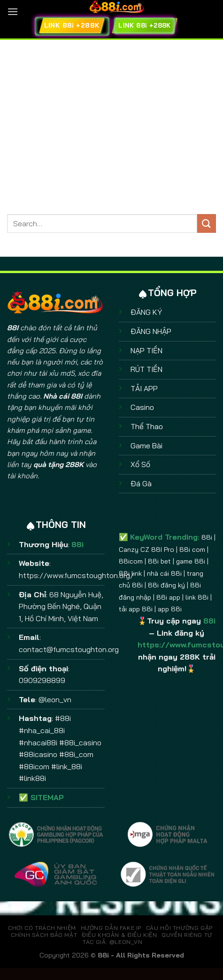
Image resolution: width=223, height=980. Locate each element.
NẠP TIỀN (146, 350)
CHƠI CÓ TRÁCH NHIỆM (42, 928)
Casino (142, 407)
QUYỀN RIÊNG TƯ (187, 935)
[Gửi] (207, 223)
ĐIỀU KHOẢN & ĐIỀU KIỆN (119, 935)
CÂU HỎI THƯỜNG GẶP (179, 928)
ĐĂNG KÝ (146, 312)
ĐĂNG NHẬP (151, 331)
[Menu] (13, 11)
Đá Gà (141, 483)
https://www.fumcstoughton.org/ (76, 575)
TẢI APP (144, 388)
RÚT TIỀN (146, 369)
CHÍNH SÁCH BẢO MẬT (44, 935)
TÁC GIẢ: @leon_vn (112, 942)
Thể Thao (147, 426)
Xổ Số (140, 464)
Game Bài (146, 445)
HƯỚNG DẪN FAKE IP (111, 928)
